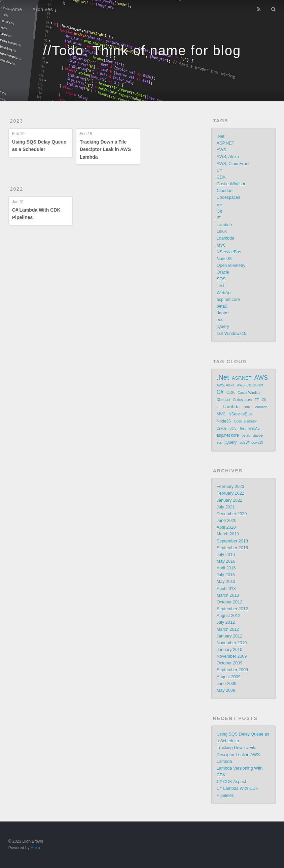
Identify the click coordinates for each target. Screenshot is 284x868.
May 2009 (226, 690)
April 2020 (226, 527)
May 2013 (226, 582)
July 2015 (226, 575)
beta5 (222, 306)
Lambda (224, 225)
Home (15, 9)
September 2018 (232, 541)
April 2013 (226, 589)
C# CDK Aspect (232, 782)
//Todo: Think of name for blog (142, 51)
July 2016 (226, 555)
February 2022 (230, 493)
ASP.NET (225, 143)
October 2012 (229, 602)
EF (219, 205)
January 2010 (229, 650)
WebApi (224, 293)
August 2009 (229, 677)
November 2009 (232, 656)
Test (221, 286)
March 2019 (228, 534)
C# (219, 170)
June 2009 (227, 684)
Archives (43, 9)
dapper (223, 313)
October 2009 (229, 663)
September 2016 (232, 548)
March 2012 (228, 629)
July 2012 (226, 622)
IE (219, 218)
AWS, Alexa (228, 157)
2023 (17, 121)
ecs (220, 320)
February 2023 (230, 487)
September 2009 (232, 670)
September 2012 (232, 609)
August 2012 (229, 616)
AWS (221, 150)
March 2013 (228, 595)
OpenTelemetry (231, 266)
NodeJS (224, 259)
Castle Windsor (231, 184)
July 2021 (226, 507)
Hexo (35, 848)
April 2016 (226, 568)
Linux (222, 231)
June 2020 (227, 521)
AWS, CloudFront (233, 164)
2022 (17, 189)
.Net (221, 136)
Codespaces (228, 197)
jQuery (223, 327)
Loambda (226, 238)
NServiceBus (229, 252)
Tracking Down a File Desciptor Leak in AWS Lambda (105, 149)
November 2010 (232, 643)
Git (219, 211)
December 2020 (232, 514)
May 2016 (226, 561)
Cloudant (225, 191)
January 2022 (229, 500)
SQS (221, 279)
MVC (221, 245)
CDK (221, 177)
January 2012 (229, 636)
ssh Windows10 (232, 334)
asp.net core (228, 300)
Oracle (223, 272)
